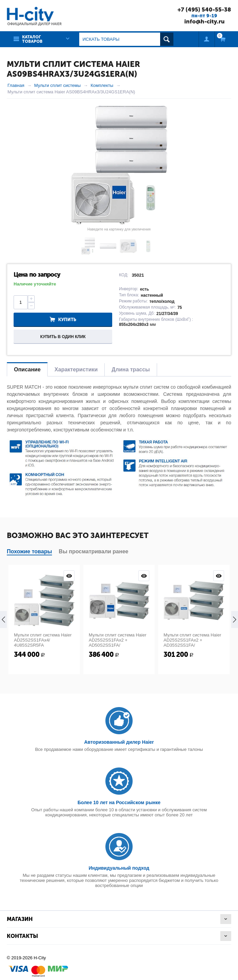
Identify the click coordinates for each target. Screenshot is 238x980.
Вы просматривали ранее (94, 551)
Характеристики (76, 369)
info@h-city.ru (205, 21)
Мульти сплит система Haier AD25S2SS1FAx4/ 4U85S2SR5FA (43, 640)
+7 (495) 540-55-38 (204, 10)
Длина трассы (131, 369)
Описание (27, 369)
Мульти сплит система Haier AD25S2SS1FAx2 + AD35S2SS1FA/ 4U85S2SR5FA (192, 643)
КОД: (124, 275)
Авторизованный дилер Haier (119, 742)
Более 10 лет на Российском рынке (119, 802)
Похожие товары (29, 551)
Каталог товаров (32, 39)
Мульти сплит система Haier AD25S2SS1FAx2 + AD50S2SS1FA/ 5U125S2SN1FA (117, 643)
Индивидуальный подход (119, 868)
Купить (67, 320)
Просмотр (69, 576)
